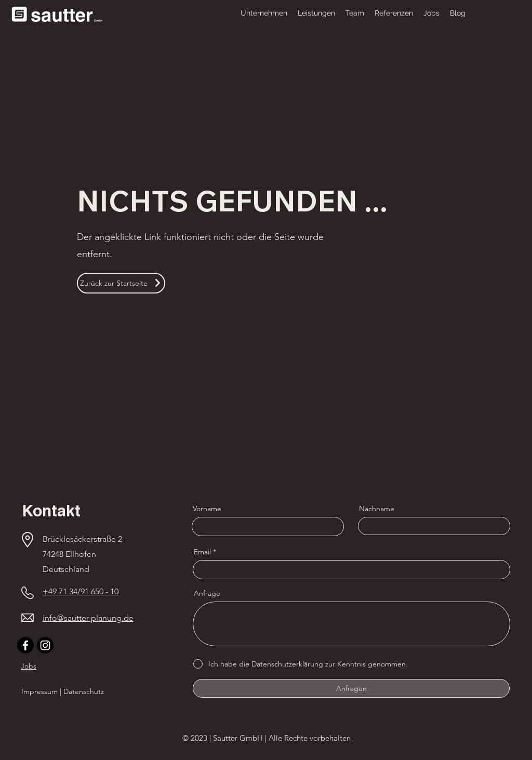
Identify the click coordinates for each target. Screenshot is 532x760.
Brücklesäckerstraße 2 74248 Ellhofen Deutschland (83, 554)
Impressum (39, 691)
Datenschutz (84, 691)
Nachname (377, 509)
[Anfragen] (351, 688)
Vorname (207, 509)
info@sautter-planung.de (88, 618)
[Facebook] (25, 645)
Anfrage (207, 593)
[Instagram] (45, 645)
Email (202, 552)
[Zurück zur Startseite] (121, 283)
